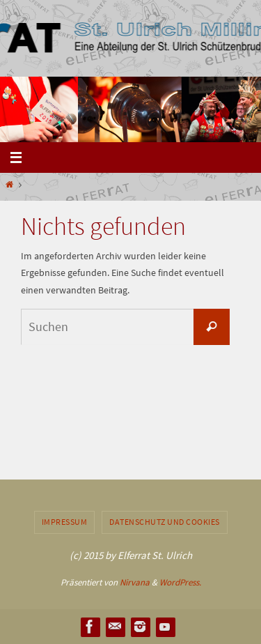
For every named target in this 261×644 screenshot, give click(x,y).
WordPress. (180, 582)
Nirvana (135, 582)
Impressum (65, 522)
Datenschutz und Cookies (165, 522)
